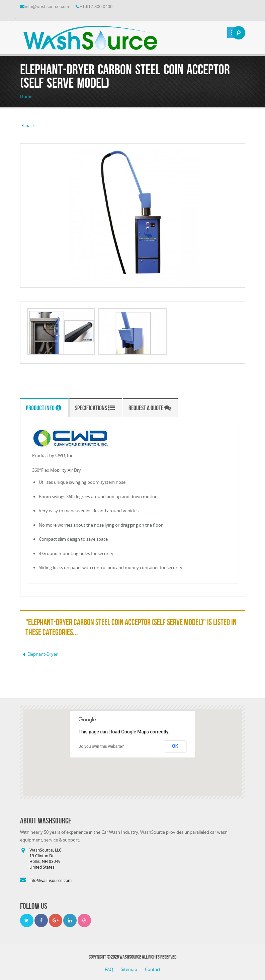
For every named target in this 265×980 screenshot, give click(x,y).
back (28, 125)
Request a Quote (150, 408)
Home (26, 96)
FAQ (109, 969)
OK (175, 746)
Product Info (43, 408)
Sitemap (129, 969)
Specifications (95, 408)
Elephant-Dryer (39, 654)
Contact (153, 969)
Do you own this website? (101, 746)
